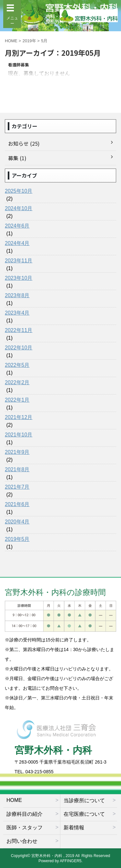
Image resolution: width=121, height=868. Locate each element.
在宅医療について (84, 814)
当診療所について (84, 800)
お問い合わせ (22, 841)
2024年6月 (17, 226)
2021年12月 (19, 417)
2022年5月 (17, 365)
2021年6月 (17, 504)
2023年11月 (19, 261)
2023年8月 (17, 295)
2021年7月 (17, 487)
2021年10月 (19, 435)
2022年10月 (19, 348)
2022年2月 (17, 382)
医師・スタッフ (25, 828)
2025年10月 (19, 191)
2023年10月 (19, 278)
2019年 (29, 41)
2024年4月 (17, 243)
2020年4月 (17, 522)
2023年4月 (17, 313)
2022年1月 (17, 400)
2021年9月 (17, 452)
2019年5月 (17, 539)
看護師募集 (19, 65)
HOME (14, 800)
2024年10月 (19, 208)
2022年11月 (19, 330)
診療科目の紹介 (25, 814)
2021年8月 (17, 469)
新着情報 (74, 828)
